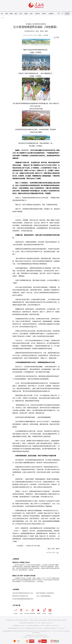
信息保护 (59, 620)
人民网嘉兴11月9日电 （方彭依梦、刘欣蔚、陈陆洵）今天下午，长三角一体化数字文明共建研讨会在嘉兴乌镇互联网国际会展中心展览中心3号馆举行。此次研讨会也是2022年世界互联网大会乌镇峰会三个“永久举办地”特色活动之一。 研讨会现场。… (36, 580)
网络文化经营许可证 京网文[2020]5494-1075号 (30, 631)
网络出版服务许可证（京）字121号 (48, 631)
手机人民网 (27, 611)
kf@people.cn (23, 626)
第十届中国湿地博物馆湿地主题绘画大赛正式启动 (25, 599)
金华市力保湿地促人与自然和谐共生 (45, 593)
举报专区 (38, 14)
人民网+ (21, 611)
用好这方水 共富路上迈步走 (21, 562)
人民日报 (15, 611)
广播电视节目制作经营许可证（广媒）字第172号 (54, 628)
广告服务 (31, 620)
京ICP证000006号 (60, 631)
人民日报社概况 (9, 620)
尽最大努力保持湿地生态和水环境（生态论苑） (24, 593)
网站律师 (55, 620)
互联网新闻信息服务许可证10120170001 (16, 628)
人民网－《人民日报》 (43, 35)
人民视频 (38, 611)
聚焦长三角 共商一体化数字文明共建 (24, 576)
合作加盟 (36, 620)
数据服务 (45, 620)
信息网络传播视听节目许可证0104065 (11, 631)
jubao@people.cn (50, 623)
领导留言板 (33, 611)
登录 (68, 14)
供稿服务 (40, 620)
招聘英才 (26, 620)
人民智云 (44, 611)
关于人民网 (16, 620)
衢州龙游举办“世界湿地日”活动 (20, 596)
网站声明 (50, 620)
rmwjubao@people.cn (55, 626)
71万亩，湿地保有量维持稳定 (43, 596)
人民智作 (50, 611)
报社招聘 (21, 620)
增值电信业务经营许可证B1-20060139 (34, 628)
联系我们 (64, 620)
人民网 (3, 18)
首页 (2, 14)
